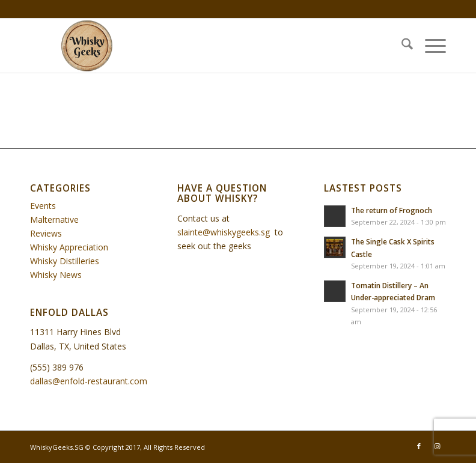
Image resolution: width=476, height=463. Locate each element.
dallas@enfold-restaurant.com (89, 381)
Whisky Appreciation (69, 247)
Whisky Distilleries (65, 261)
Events (43, 206)
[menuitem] (401, 46)
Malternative (54, 219)
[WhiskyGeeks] (89, 46)
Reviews (46, 233)
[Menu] (429, 46)
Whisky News (56, 275)
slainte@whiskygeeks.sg (224, 232)
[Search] (401, 46)
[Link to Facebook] (419, 446)
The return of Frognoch (392, 210)
